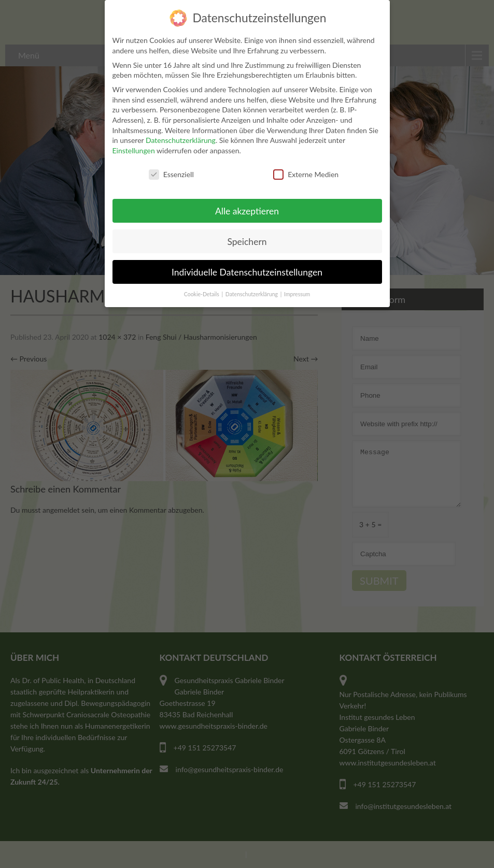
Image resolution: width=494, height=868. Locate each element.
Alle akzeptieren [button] (247, 209)
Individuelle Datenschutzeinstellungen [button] (247, 270)
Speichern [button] (247, 240)
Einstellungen (134, 148)
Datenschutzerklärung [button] (252, 293)
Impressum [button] (297, 293)
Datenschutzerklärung (181, 139)
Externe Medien (306, 172)
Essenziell (171, 172)
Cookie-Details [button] (202, 293)
